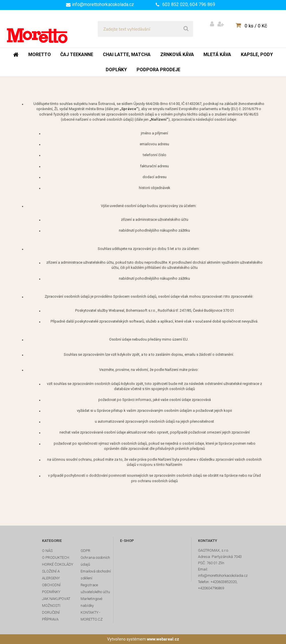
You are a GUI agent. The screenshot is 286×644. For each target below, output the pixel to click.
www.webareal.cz (163, 639)
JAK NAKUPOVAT (56, 599)
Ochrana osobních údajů (95, 561)
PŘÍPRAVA (50, 619)
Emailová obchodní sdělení (96, 575)
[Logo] (46, 29)
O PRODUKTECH (56, 557)
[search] (186, 29)
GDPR (85, 551)
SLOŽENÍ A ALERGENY (51, 575)
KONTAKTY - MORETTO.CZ (92, 616)
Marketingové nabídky (91, 602)
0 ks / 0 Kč (256, 26)
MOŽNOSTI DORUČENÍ (51, 609)
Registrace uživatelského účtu (95, 588)
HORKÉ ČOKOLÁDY (58, 564)
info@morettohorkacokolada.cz (103, 4)
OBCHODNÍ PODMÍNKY (51, 588)
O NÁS (47, 551)
